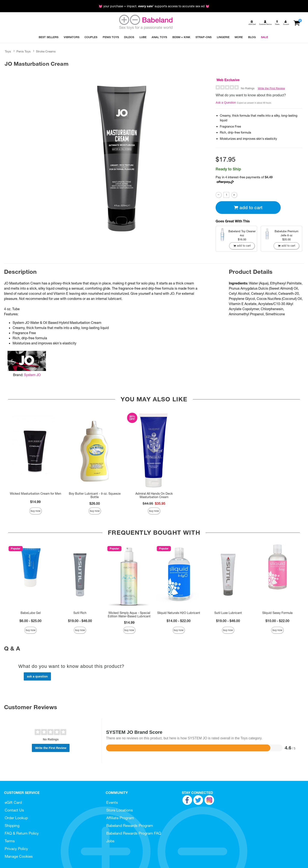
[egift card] (252, 23)
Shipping (12, 826)
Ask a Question (226, 103)
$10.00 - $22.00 (277, 621)
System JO (32, 375)
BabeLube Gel (31, 613)
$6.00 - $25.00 (30, 621)
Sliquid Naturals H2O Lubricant (179, 613)
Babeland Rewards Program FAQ (134, 833)
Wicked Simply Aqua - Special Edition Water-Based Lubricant (129, 615)
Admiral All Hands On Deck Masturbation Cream (154, 495)
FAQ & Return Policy (22, 833)
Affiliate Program (120, 818)
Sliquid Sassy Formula (277, 613)
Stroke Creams (46, 51)
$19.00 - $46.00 (80, 621)
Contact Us (14, 810)
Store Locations (120, 810)
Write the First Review (271, 88)
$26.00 (95, 503)
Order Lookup (16, 818)
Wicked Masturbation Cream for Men (36, 494)
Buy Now (36, 511)
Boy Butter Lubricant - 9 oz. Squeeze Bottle (95, 495)
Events (112, 802)
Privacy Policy (16, 849)
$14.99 (35, 502)
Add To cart (248, 208)
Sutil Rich (80, 613)
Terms (10, 841)
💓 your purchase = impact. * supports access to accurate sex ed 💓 (154, 6)
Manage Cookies (19, 856)
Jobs (110, 841)
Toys (8, 51)
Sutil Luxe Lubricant (228, 613)
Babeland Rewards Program (130, 826)
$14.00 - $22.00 (179, 621)
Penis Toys (24, 51)
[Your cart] (297, 23)
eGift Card (13, 802)
